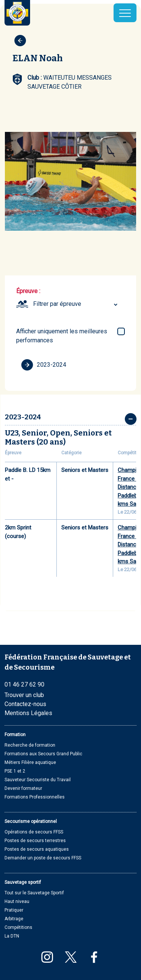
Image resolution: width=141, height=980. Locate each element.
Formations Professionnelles (35, 797)
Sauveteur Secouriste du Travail (38, 780)
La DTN (12, 936)
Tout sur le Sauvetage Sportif (34, 893)
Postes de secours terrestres (35, 841)
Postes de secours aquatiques (37, 849)
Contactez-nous (25, 704)
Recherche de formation (30, 745)
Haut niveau (17, 901)
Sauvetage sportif (23, 882)
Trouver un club (24, 695)
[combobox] (76, 304)
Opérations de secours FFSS (34, 832)
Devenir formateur (23, 788)
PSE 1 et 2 (15, 771)
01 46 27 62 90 (24, 684)
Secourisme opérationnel (31, 821)
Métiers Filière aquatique (30, 762)
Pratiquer (14, 910)
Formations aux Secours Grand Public (43, 754)
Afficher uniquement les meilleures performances (62, 336)
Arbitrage (14, 919)
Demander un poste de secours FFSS (43, 858)
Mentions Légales (28, 713)
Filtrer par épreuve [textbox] (57, 304)
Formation (15, 735)
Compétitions (18, 927)
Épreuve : (28, 291)
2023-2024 (44, 365)
